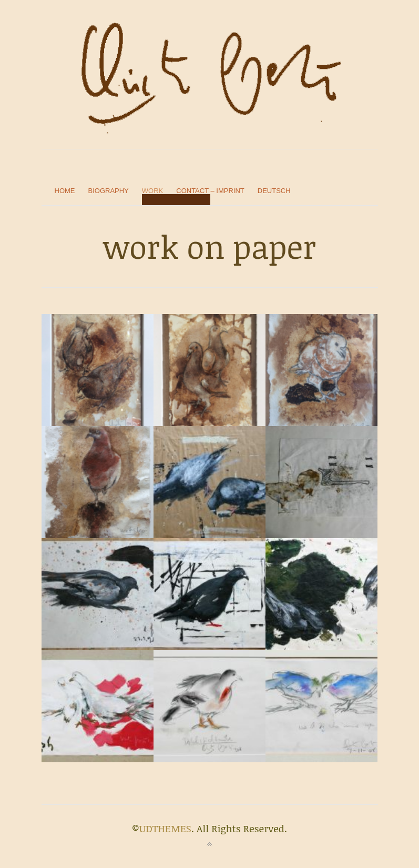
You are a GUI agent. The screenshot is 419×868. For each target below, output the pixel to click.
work (152, 191)
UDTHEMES (165, 829)
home (65, 191)
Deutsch (274, 191)
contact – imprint (210, 191)
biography (109, 191)
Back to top (210, 845)
